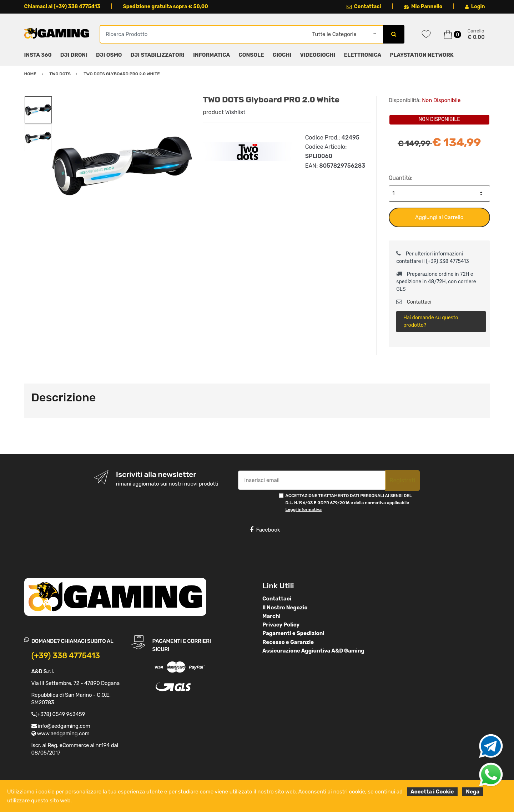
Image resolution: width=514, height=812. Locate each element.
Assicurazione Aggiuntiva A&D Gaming (313, 651)
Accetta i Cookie (432, 792)
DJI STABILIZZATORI (158, 55)
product (213, 112)
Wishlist (235, 112)
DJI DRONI (74, 55)
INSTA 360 (38, 55)
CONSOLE (251, 55)
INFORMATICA (211, 55)
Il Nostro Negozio (285, 608)
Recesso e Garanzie (288, 642)
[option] (122, 166)
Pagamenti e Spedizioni (293, 633)
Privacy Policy (281, 625)
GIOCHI (282, 55)
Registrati (402, 480)
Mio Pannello (423, 7)
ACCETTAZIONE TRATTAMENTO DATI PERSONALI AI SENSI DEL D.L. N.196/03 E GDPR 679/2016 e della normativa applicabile (349, 503)
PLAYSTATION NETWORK (422, 55)
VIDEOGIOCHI (318, 55)
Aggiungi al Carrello (439, 217)
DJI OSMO (109, 55)
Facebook (265, 530)
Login (475, 7)
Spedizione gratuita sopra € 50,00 (165, 7)
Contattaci (364, 7)
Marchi (271, 616)
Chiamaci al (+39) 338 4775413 (62, 7)
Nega (473, 792)
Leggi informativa (304, 509)
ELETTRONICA (362, 55)
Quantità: (401, 178)
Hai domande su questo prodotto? (431, 321)
